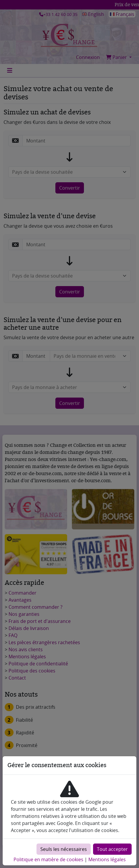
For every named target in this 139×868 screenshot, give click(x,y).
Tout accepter (112, 849)
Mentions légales (107, 859)
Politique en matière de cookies (48, 859)
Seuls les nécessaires (64, 849)
